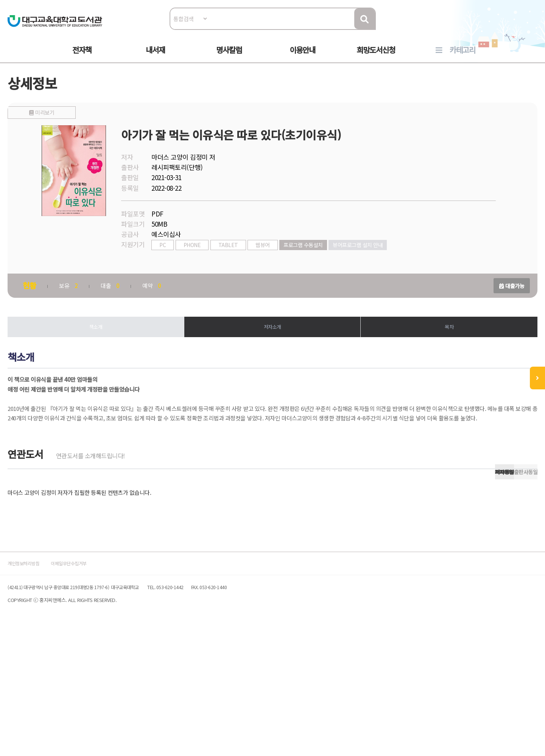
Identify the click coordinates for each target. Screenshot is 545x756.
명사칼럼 (229, 57)
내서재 (155, 57)
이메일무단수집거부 (130, 683)
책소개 (121, 348)
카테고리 (462, 57)
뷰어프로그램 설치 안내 (396, 264)
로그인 (498, 29)
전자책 (82, 57)
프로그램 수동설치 (341, 264)
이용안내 (302, 57)
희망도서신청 (376, 57)
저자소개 (272, 348)
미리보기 (115, 247)
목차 (424, 348)
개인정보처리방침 (69, 683)
